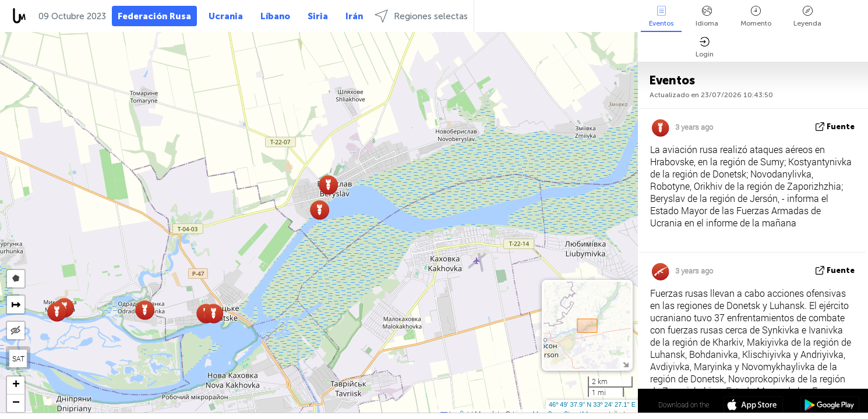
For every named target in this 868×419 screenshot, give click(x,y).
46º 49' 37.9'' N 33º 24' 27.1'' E (592, 404)
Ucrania (226, 16)
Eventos (661, 17)
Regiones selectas (421, 16)
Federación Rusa (154, 16)
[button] (328, 185)
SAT (18, 358)
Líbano (275, 16)
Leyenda (807, 17)
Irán (354, 16)
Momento (756, 17)
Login (705, 47)
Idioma (707, 17)
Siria (318, 16)
